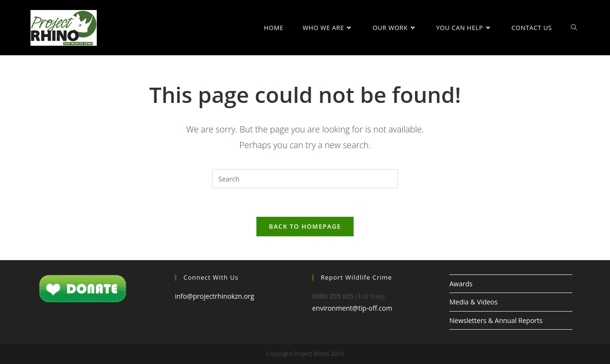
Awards (461, 284)
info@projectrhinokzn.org (214, 296)
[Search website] (574, 28)
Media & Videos (473, 302)
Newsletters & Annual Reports (496, 320)
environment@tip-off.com (352, 308)
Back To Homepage (305, 226)
